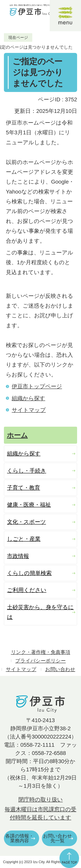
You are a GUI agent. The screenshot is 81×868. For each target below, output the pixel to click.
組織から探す (28, 398)
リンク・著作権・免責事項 (41, 652)
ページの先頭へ (69, 858)
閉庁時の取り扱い (41, 800)
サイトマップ (29, 410)
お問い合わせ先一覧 (58, 838)
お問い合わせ (60, 669)
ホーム (17, 435)
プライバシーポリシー (40, 661)
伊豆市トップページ (37, 386)
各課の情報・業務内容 (19, 838)
